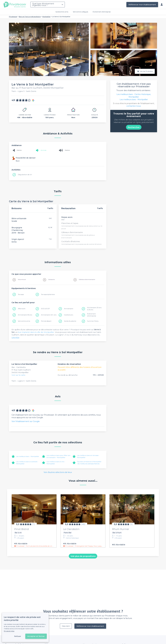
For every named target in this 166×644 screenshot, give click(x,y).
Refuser (18, 636)
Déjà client (66, 626)
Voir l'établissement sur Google (26, 421)
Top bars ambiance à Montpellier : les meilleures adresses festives (89, 463)
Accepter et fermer (36, 636)
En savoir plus (9, 631)
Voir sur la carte (18, 375)
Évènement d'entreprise (102, 12)
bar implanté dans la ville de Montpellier (36, 332)
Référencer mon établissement (142, 5)
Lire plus (15, 337)
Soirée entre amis (62, 12)
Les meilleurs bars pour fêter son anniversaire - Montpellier (58, 456)
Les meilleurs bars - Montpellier (28, 456)
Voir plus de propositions (83, 556)
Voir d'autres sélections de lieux (58, 472)
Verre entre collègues (80, 12)
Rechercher (134, 127)
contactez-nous (134, 106)
